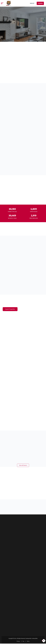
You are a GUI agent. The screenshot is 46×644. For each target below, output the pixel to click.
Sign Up (32, 3)
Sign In (40, 3)
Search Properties (10, 309)
